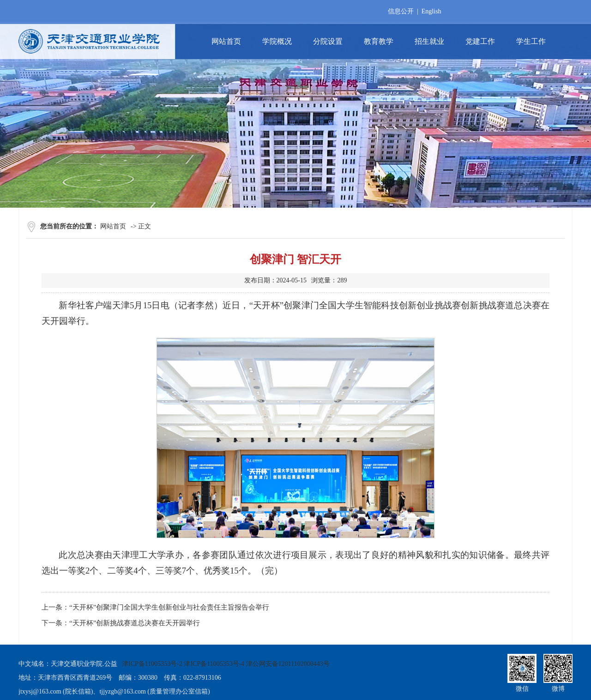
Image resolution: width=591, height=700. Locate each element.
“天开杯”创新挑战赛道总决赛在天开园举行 (135, 623)
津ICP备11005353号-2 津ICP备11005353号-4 (183, 664)
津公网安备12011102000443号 (288, 664)
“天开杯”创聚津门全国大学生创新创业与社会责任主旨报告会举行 (169, 607)
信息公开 (401, 11)
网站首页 (113, 226)
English (431, 11)
